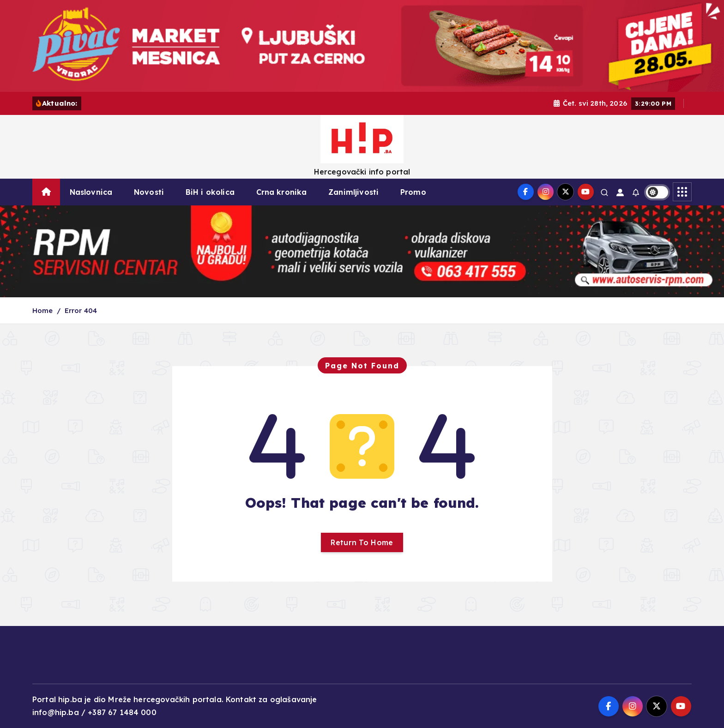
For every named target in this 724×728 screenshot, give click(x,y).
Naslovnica (91, 192)
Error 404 (81, 310)
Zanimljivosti (353, 192)
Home (43, 310)
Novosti (149, 192)
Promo (413, 192)
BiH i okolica (210, 192)
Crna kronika (282, 192)
